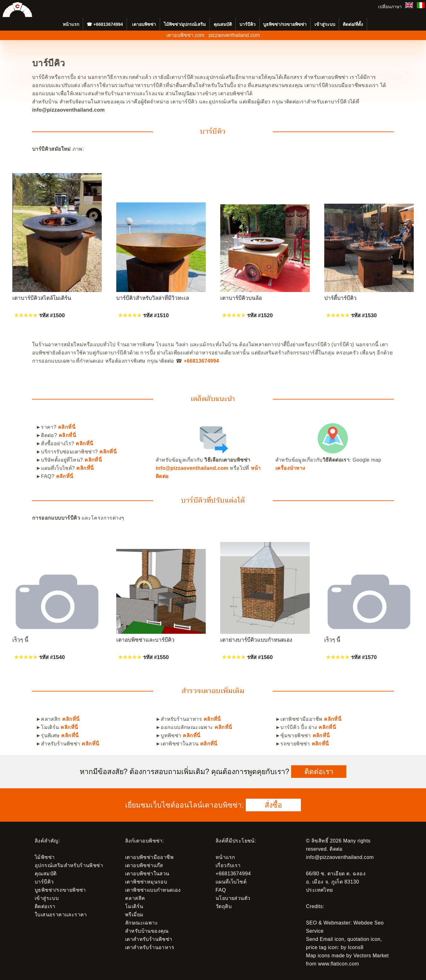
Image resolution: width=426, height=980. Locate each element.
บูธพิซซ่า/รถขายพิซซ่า (285, 24)
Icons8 (356, 947)
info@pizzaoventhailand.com (192, 468)
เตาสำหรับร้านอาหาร (150, 947)
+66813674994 (108, 24)
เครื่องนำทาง (290, 468)
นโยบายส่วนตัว (233, 898)
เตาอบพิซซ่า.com (185, 35)
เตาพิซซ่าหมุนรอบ (146, 882)
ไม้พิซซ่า (45, 857)
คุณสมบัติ (223, 24)
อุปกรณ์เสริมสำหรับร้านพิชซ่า (69, 865)
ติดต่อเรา (319, 772)
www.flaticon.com (338, 964)
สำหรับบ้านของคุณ (147, 931)
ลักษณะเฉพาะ (141, 923)
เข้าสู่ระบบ (325, 24)
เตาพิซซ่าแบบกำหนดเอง (153, 890)
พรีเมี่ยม (134, 915)
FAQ (221, 890)
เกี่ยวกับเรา (228, 865)
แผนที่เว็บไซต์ (231, 882)
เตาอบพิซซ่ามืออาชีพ (149, 857)
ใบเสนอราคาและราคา (61, 915)
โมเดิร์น (134, 906)
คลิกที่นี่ (67, 427)
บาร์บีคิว (248, 24)
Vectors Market (371, 956)
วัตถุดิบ (224, 906)
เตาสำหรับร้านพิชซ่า (149, 939)
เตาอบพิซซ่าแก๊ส (144, 865)
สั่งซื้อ (273, 805)
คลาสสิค (135, 898)
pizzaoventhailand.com (234, 35)
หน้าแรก (225, 857)
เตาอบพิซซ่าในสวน (147, 874)
